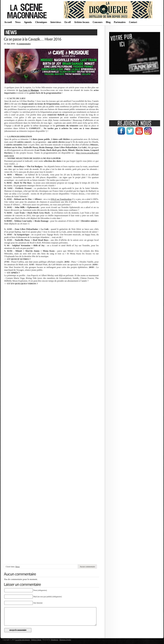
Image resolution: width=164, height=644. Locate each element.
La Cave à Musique (29, 90)
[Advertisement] (51, 557)
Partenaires (120, 22)
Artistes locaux (82, 22)
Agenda (28, 22)
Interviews (56, 22)
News (18, 22)
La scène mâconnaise (23, 640)
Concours (98, 22)
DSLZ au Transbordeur (61, 199)
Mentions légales (65, 640)
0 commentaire (24, 44)
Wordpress (55, 640)
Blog (108, 22)
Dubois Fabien (36, 640)
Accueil (8, 22)
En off (68, 22)
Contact (133, 22)
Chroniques (41, 22)
